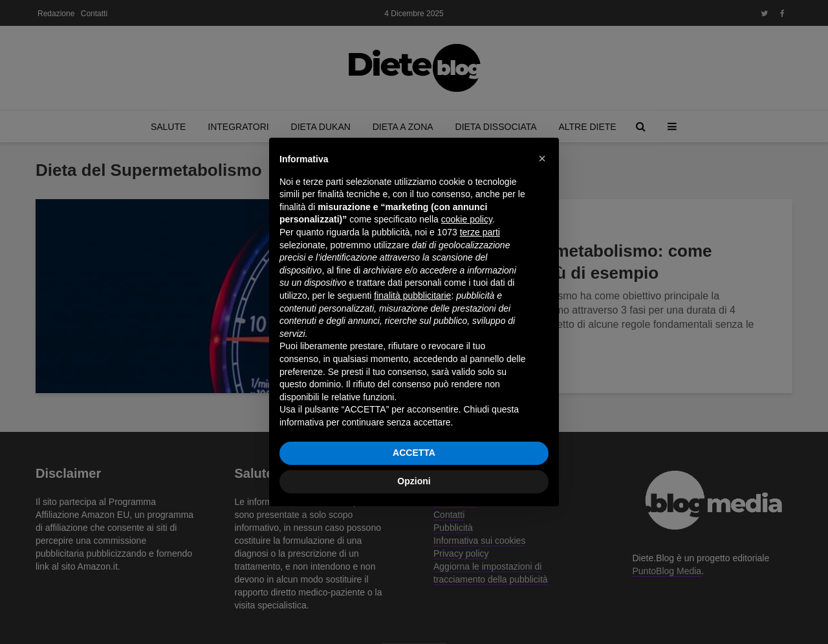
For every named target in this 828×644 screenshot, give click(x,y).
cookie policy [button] (467, 219)
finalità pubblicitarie (412, 295)
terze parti (480, 232)
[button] (542, 158)
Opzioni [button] (414, 481)
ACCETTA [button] (414, 453)
